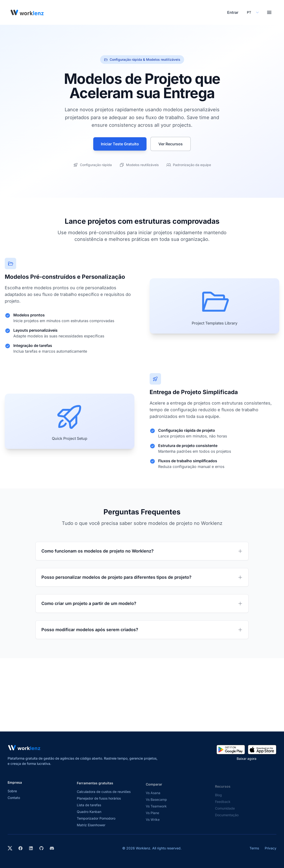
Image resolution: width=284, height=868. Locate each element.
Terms (254, 848)
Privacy (271, 848)
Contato (14, 802)
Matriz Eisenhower (91, 831)
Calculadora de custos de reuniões (104, 798)
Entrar (233, 12)
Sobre (12, 795)
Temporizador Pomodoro (96, 824)
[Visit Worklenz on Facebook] (20, 848)
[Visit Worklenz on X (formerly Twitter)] (10, 848)
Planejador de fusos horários (99, 804)
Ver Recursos (171, 144)
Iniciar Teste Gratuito (120, 144)
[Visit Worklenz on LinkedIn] (31, 848)
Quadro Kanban (89, 818)
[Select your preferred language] (253, 12)
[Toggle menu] (269, 12)
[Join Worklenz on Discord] (52, 848)
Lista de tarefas (89, 811)
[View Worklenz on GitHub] (41, 848)
